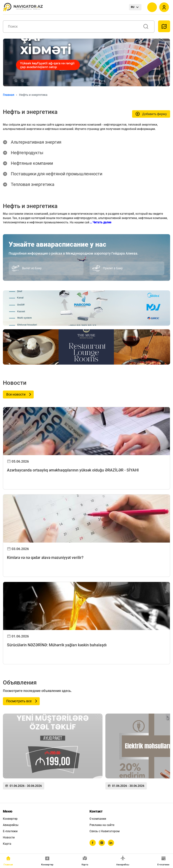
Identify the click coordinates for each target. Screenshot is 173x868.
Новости (9, 837)
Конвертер (10, 819)
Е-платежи (10, 831)
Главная (9, 95)
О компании (98, 819)
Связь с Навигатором (105, 831)
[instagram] (102, 843)
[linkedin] (111, 843)
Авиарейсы (11, 825)
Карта (7, 844)
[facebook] (93, 843)
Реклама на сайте (102, 825)
